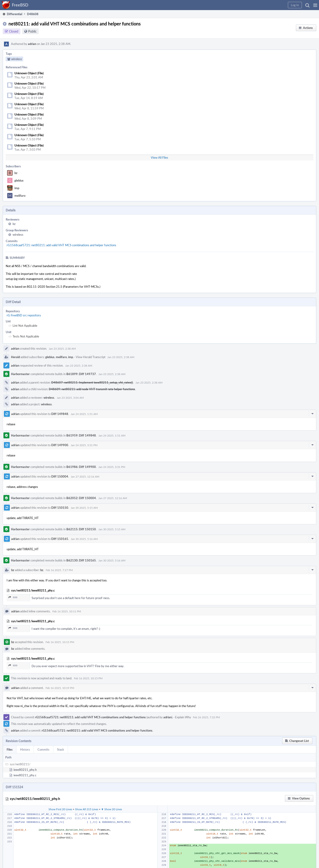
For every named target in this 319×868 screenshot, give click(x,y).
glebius (19, 180)
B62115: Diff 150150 (81, 529)
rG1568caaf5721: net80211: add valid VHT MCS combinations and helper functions (61, 245)
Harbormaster (20, 374)
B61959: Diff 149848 (81, 435)
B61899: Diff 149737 (81, 374)
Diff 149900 (60, 445)
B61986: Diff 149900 (81, 467)
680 (13, 597)
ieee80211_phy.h (25, 770)
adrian (32, 44)
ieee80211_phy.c (25, 775)
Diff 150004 (60, 476)
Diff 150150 (60, 508)
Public (32, 31)
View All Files (159, 158)
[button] (315, 5)
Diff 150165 (60, 539)
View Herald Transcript (91, 357)
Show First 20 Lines (60, 809)
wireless (18, 235)
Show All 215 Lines (87, 809)
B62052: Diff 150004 (81, 498)
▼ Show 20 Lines (112, 809)
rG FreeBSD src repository (24, 315)
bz (16, 173)
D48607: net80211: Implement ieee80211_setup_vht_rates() (92, 382)
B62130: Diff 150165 (81, 560)
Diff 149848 (60, 414)
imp (17, 188)
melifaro (20, 196)
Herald (15, 357)
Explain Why (183, 717)
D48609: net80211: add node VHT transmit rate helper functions (92, 389)
